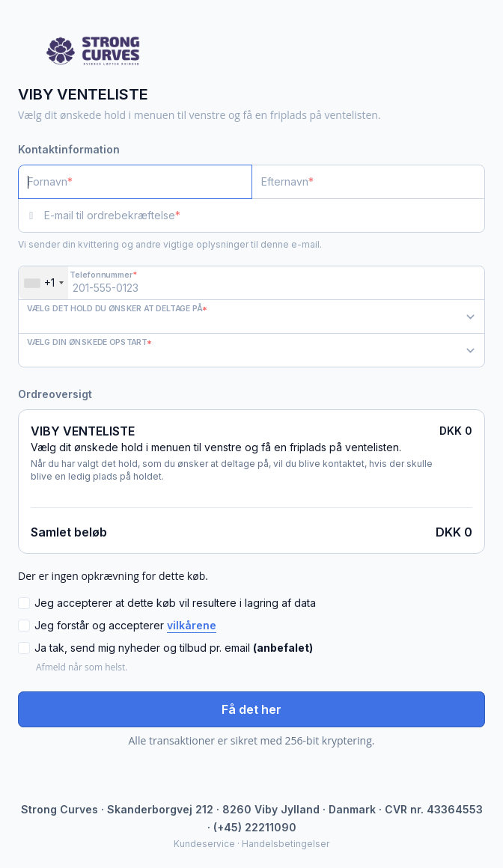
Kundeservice (204, 844)
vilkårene (192, 625)
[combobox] (43, 283)
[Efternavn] (369, 182)
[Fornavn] (135, 182)
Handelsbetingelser (286, 844)
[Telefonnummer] (251, 283)
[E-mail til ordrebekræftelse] (265, 216)
